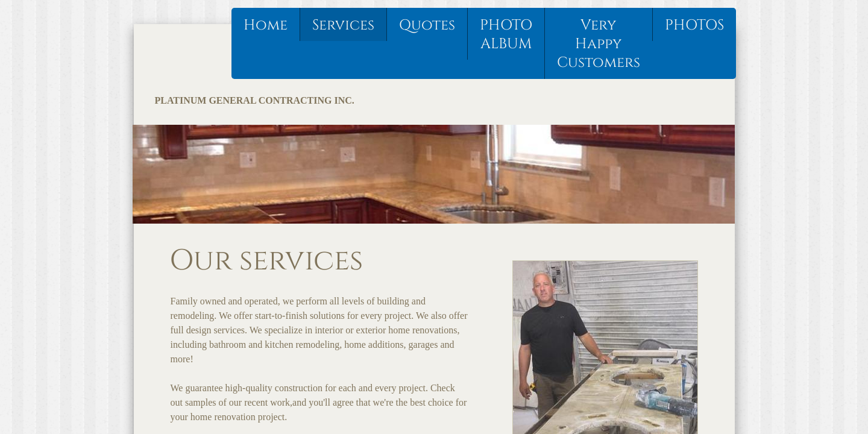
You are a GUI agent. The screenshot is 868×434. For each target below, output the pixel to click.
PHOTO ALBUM (506, 35)
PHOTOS (694, 25)
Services (343, 25)
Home (266, 25)
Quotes (427, 25)
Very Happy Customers (599, 44)
